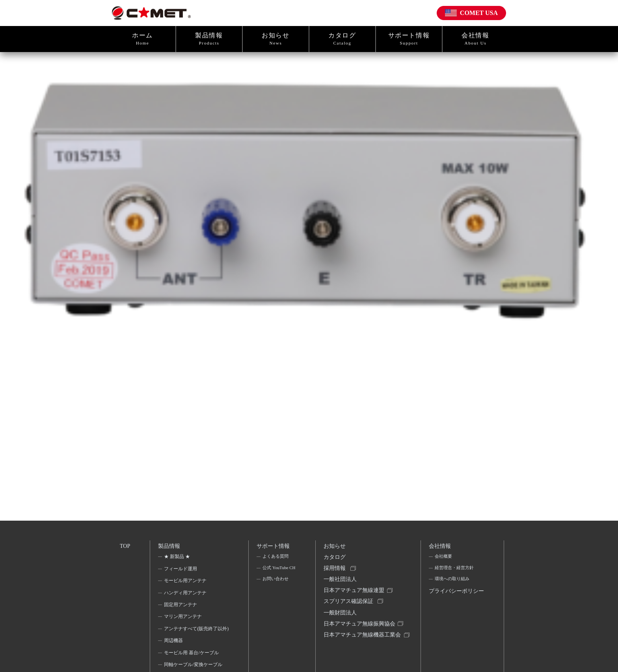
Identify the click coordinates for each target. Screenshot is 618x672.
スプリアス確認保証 (349, 609)
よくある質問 (276, 559)
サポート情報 (409, 39)
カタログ (342, 39)
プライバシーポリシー (455, 601)
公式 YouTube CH (276, 576)
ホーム (142, 39)
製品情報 (209, 39)
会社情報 (476, 39)
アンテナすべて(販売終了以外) (194, 636)
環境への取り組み (453, 583)
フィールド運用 (181, 571)
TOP (125, 546)
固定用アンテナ (181, 607)
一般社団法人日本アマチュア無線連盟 (355, 591)
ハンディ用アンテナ (186, 595)
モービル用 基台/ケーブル (192, 665)
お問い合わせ (276, 593)
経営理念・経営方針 (455, 571)
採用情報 (335, 572)
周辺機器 (174, 653)
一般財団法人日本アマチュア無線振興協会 (360, 627)
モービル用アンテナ (186, 583)
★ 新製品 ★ (178, 559)
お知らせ (276, 39)
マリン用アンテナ (184, 619)
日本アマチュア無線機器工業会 (360, 651)
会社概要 (443, 559)
